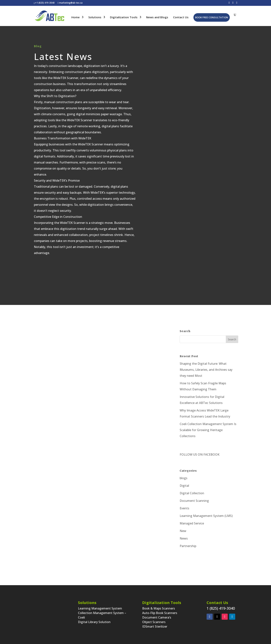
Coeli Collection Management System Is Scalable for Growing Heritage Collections (208, 430)
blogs (184, 478)
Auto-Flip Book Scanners (160, 613)
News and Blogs (157, 17)
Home (76, 17)
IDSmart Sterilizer (155, 626)
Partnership (188, 546)
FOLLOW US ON (191, 454)
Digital (184, 486)
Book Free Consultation (212, 17)
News (184, 538)
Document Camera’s (157, 617)
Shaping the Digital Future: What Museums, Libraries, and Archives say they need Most (206, 370)
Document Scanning (194, 501)
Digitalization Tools (124, 17)
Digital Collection (192, 493)
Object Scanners (154, 622)
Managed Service (192, 523)
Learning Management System (100, 608)
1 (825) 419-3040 (221, 608)
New (183, 531)
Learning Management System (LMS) (206, 516)
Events (184, 508)
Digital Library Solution (94, 622)
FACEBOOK (211, 454)
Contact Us (181, 17)
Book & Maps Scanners (159, 608)
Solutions (95, 17)
